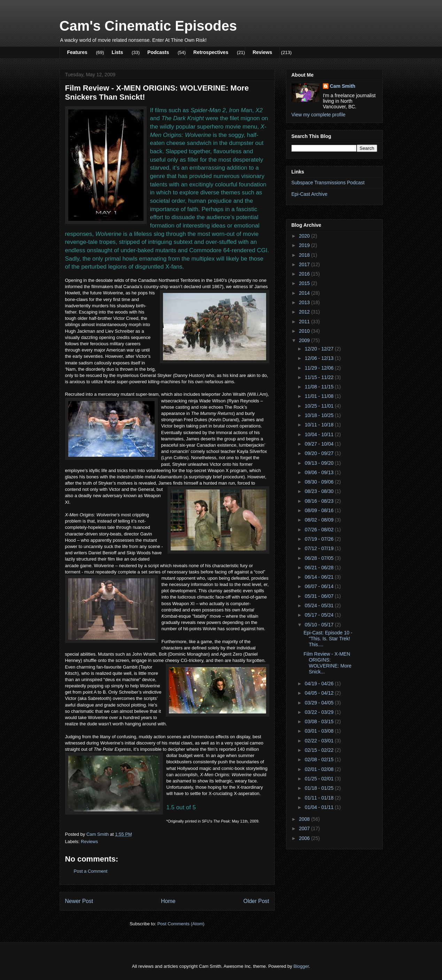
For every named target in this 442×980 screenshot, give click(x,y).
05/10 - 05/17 (320, 625)
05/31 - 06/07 (320, 596)
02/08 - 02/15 (320, 759)
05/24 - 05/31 (320, 605)
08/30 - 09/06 (320, 482)
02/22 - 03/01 (320, 741)
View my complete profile (319, 115)
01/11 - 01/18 (320, 798)
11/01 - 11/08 (320, 396)
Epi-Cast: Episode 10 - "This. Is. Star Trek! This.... (328, 639)
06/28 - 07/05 (320, 558)
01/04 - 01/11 (320, 807)
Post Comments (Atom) (181, 924)
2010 (305, 331)
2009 (305, 340)
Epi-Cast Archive (309, 194)
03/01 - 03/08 (320, 731)
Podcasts (158, 52)
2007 (305, 828)
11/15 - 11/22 (320, 377)
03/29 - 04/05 (320, 703)
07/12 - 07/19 (320, 548)
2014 (305, 293)
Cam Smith (343, 86)
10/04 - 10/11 (320, 434)
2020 (305, 236)
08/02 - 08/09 (320, 520)
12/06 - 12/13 (320, 358)
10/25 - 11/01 (320, 406)
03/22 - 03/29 (320, 712)
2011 (305, 322)
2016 (305, 274)
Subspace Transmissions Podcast (328, 183)
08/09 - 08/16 (320, 510)
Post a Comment (91, 871)
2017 (305, 264)
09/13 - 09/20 (320, 463)
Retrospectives (211, 52)
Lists (118, 52)
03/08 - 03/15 (320, 722)
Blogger (301, 966)
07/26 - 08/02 (320, 530)
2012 (305, 312)
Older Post (256, 901)
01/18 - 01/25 (320, 788)
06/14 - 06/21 (320, 577)
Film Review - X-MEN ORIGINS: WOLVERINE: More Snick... (327, 663)
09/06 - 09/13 (320, 472)
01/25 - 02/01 (320, 779)
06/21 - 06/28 (320, 568)
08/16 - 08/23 (320, 501)
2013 (305, 302)
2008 (305, 819)
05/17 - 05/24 (320, 615)
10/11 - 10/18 (320, 425)
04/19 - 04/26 (320, 684)
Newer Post (79, 901)
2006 (305, 838)
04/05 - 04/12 (320, 693)
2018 (305, 255)
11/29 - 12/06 (320, 368)
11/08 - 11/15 (320, 387)
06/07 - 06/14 (320, 586)
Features (77, 52)
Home (168, 901)
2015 (305, 283)
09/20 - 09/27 (320, 453)
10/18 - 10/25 (320, 415)
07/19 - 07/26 (320, 539)
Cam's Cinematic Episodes (148, 26)
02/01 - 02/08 (320, 769)
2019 (305, 245)
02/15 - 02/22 (320, 750)
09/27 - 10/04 (320, 444)
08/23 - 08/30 (320, 491)
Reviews (262, 52)
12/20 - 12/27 (320, 349)
